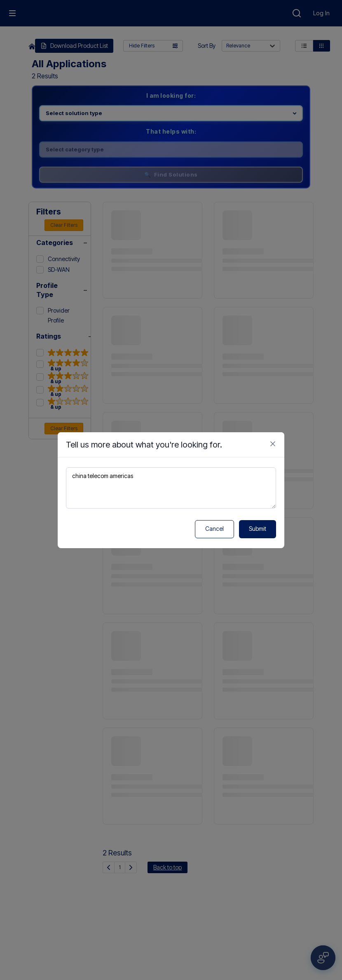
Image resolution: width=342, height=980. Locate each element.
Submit (258, 529)
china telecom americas (171, 488)
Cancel (214, 529)
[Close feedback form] (273, 444)
